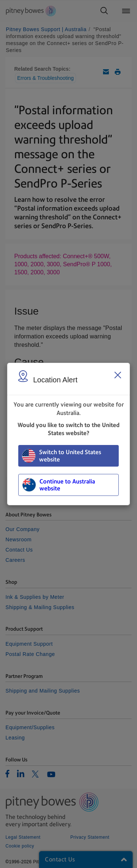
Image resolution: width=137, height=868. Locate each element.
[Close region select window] (118, 375)
